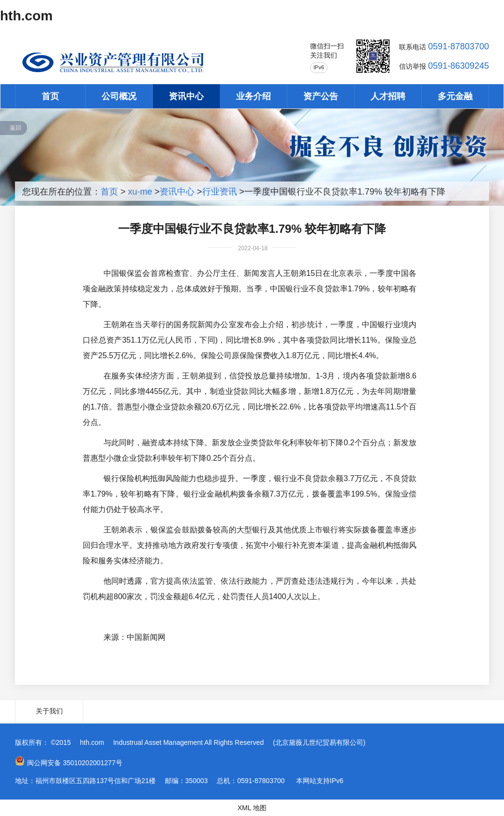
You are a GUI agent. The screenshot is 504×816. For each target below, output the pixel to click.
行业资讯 (220, 192)
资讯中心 (186, 96)
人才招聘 (388, 96)
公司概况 (119, 96)
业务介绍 (253, 96)
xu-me (140, 192)
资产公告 (321, 96)
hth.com (26, 16)
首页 (50, 96)
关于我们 (49, 711)
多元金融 (455, 96)
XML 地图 (252, 808)
